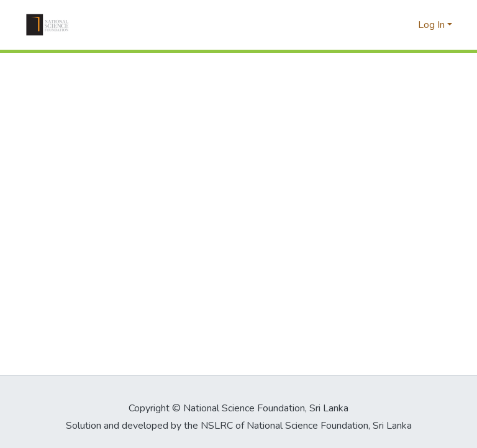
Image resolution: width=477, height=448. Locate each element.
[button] (47, 25)
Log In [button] (433, 25)
